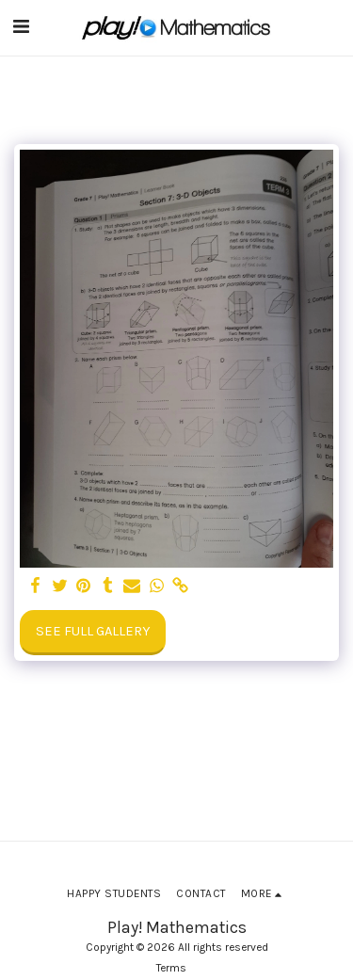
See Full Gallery (93, 631)
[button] (21, 27)
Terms (171, 968)
